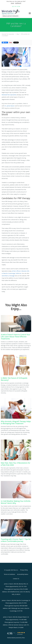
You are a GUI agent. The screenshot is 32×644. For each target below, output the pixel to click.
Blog (18, 34)
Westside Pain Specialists (8, 34)
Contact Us (16, 579)
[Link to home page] (14, 13)
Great (12, 3)
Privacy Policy (24, 570)
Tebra (23, 638)
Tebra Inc (16, 570)
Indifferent (18, 3)
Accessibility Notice (23, 574)
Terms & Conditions (10, 574)
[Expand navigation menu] (30, 13)
